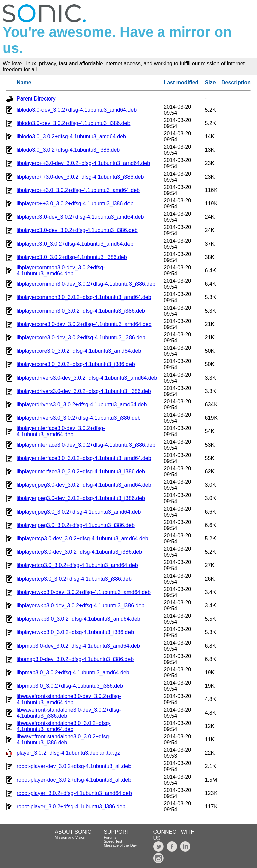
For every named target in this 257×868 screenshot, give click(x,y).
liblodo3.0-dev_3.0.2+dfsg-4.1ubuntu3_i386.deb (73, 123)
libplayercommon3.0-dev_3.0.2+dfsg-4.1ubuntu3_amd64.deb (61, 271)
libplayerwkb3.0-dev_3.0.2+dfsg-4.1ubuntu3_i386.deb (80, 606)
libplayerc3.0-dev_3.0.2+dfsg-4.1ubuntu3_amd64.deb (80, 217)
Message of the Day (120, 845)
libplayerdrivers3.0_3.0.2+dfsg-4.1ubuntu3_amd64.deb (82, 405)
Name (24, 83)
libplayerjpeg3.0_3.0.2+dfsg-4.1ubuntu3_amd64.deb (79, 512)
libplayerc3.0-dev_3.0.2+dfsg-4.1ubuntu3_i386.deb (77, 230)
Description (236, 83)
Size (210, 83)
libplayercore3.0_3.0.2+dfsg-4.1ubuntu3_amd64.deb (79, 351)
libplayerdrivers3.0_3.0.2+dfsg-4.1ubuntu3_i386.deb (79, 418)
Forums (110, 837)
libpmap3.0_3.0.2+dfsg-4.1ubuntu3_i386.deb (70, 686)
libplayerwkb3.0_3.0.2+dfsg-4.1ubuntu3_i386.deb (75, 632)
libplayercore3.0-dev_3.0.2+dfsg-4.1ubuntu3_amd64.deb (84, 324)
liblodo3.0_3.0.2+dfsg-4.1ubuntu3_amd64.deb (71, 137)
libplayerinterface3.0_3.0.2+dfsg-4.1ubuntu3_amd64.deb (84, 458)
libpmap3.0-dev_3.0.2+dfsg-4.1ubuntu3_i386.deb (75, 659)
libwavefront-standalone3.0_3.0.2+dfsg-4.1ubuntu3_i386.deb (64, 740)
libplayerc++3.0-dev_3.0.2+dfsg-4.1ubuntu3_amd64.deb (83, 163)
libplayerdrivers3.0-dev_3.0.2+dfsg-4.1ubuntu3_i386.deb (84, 391)
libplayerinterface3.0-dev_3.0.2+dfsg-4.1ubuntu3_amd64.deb (61, 431)
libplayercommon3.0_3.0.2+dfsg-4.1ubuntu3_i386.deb (81, 311)
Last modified (181, 83)
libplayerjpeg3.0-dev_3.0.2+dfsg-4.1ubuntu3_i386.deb (81, 498)
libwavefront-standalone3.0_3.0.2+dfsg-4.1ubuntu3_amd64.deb (64, 726)
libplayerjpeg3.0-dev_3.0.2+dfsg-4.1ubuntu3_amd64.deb (84, 485)
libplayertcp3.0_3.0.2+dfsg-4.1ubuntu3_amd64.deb (77, 565)
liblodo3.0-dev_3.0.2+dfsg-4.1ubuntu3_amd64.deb (77, 110)
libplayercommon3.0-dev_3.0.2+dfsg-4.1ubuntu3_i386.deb (86, 284)
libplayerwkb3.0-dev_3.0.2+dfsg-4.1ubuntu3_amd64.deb (84, 592)
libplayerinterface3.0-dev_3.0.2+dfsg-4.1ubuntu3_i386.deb (86, 445)
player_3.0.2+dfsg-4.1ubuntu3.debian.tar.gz (68, 753)
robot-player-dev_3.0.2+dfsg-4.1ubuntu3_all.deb (74, 766)
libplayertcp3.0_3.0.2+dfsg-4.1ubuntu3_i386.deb (74, 579)
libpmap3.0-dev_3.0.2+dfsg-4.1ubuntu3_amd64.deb (78, 646)
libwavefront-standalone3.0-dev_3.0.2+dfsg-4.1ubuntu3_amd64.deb (69, 699)
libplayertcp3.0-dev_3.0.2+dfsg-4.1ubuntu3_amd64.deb (82, 539)
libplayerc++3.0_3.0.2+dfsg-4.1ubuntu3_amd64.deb (78, 190)
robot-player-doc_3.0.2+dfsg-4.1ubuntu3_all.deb (74, 780)
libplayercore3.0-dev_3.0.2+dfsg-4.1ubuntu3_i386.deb (81, 338)
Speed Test (113, 841)
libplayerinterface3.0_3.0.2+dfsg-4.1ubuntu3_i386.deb (81, 472)
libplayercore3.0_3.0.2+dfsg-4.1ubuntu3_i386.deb (76, 364)
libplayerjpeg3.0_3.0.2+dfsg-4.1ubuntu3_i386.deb (76, 525)
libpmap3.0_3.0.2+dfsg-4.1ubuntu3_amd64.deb (73, 673)
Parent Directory (36, 99)
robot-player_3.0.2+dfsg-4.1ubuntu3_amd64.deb (74, 793)
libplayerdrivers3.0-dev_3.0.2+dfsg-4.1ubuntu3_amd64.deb (87, 378)
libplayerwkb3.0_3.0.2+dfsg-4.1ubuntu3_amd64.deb (78, 619)
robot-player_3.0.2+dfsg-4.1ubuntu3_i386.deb (71, 807)
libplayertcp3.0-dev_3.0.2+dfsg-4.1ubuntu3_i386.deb (79, 552)
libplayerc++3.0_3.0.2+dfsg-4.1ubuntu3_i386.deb (75, 204)
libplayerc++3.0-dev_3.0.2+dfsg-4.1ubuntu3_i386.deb (80, 177)
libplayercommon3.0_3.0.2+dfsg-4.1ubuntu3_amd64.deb (84, 297)
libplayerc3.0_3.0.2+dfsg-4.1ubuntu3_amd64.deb (75, 244)
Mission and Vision (70, 837)
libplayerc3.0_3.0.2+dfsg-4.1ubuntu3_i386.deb (72, 257)
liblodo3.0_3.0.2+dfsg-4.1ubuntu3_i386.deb (68, 150)
